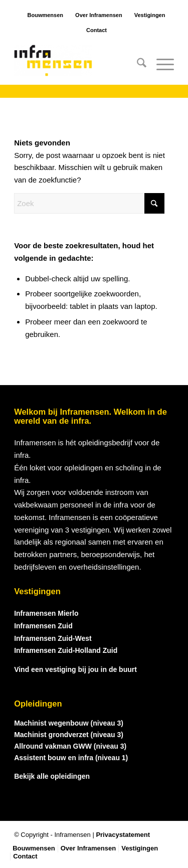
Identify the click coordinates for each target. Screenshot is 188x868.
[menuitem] (137, 65)
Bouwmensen (46, 15)
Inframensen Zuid (43, 626)
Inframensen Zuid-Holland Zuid (66, 650)
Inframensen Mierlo (46, 613)
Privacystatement (123, 835)
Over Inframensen (99, 15)
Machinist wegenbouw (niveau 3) (69, 723)
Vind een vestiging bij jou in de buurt (75, 669)
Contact (97, 30)
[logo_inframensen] (78, 65)
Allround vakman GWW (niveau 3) (70, 746)
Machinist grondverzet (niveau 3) (69, 735)
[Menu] (160, 65)
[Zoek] (137, 65)
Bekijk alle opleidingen (52, 776)
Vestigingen (150, 15)
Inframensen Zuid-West (53, 638)
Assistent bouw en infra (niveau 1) (71, 758)
